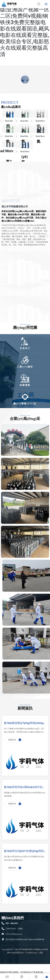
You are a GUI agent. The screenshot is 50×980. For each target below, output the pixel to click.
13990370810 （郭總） (15, 929)
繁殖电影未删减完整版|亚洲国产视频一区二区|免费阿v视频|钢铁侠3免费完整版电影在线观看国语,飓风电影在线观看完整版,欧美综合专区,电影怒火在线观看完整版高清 (25, 29)
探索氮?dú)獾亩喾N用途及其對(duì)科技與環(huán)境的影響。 (25, 794)
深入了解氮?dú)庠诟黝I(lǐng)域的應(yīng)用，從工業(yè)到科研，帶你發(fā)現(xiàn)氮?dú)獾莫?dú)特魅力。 (25, 731)
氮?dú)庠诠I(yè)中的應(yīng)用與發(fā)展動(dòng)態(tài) (24, 851)
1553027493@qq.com (14, 934)
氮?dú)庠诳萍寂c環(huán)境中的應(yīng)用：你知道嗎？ (25, 787)
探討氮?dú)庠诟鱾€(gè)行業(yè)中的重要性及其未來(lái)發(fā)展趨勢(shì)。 (24, 858)
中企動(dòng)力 (32, 953)
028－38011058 (12, 923)
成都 (41, 953)
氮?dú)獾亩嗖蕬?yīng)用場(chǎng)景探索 (24, 723)
